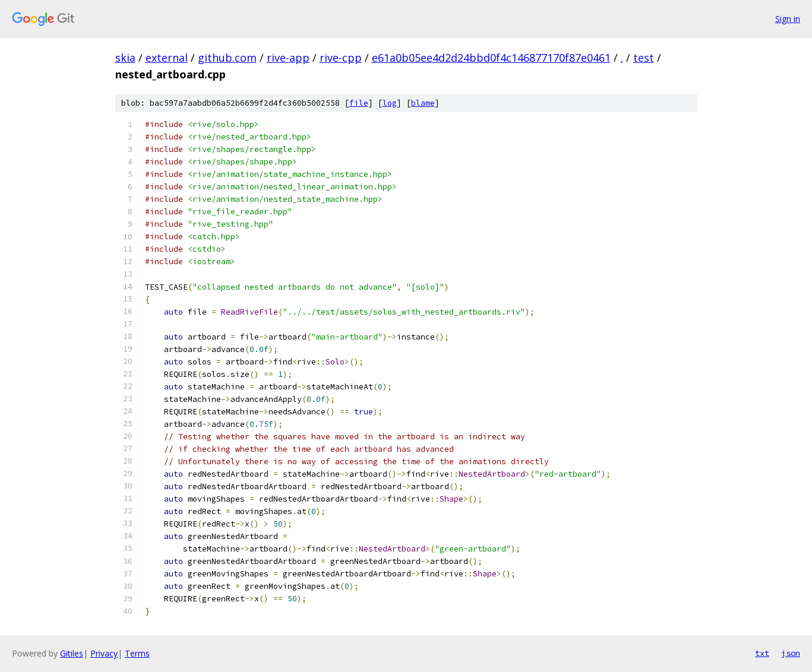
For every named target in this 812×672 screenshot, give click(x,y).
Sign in (788, 19)
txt (762, 653)
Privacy (104, 653)
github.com (227, 58)
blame (423, 103)
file (359, 103)
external (167, 58)
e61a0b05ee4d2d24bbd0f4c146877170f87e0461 (491, 58)
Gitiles (72, 653)
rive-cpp (341, 58)
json (791, 653)
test (644, 58)
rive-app (288, 58)
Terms (137, 653)
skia (125, 58)
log (390, 103)
